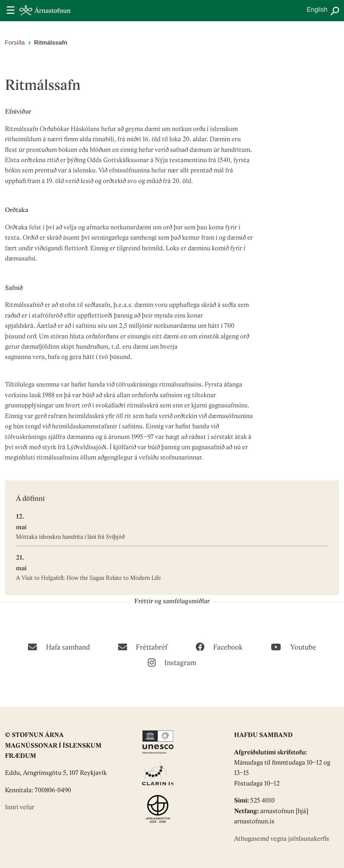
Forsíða (15, 43)
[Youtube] (293, 646)
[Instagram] (172, 662)
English (317, 10)
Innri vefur (20, 808)
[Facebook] (219, 646)
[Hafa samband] (59, 646)
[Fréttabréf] (143, 646)
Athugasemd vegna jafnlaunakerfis (282, 839)
